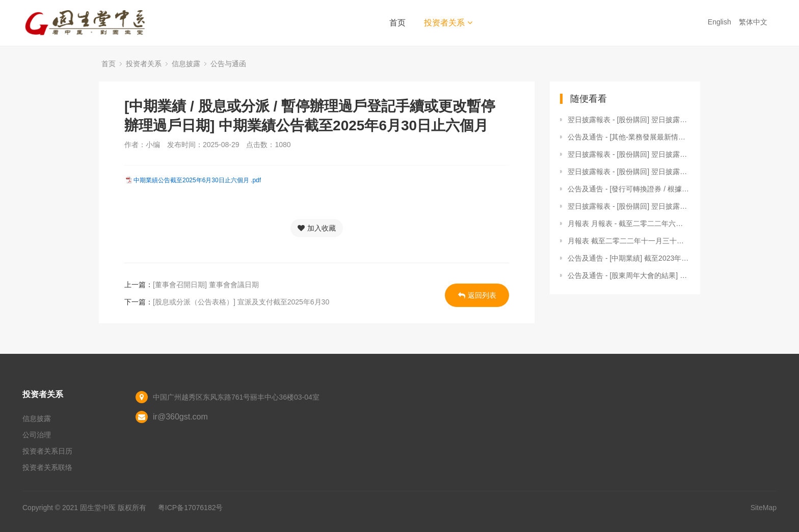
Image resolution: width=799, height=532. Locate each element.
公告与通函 (228, 64)
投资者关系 (448, 23)
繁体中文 (754, 22)
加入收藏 (317, 228)
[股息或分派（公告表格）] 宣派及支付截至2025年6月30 (241, 302)
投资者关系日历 (47, 451)
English (721, 22)
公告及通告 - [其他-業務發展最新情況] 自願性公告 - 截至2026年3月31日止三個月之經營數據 (629, 137)
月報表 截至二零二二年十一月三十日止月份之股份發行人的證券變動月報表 (629, 241)
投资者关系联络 (47, 467)
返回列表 (477, 295)
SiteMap (764, 508)
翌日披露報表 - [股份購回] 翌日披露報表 (629, 120)
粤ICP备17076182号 (191, 508)
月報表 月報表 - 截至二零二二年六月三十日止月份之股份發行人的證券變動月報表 (629, 223)
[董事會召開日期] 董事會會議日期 (206, 285)
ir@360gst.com (180, 417)
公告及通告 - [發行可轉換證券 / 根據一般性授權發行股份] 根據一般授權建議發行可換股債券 (629, 189)
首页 (397, 23)
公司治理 (37, 435)
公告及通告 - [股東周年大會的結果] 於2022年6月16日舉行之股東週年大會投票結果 (629, 275)
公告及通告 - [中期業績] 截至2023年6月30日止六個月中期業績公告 (629, 258)
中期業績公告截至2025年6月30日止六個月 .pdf (197, 180)
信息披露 (186, 64)
